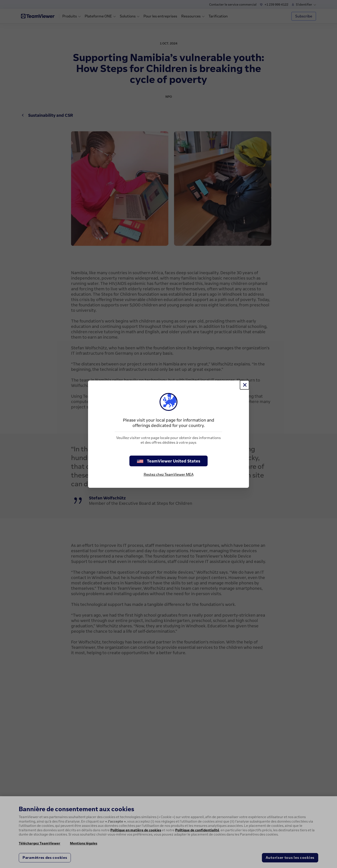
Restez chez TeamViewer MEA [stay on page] (169, 474)
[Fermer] (244, 385)
